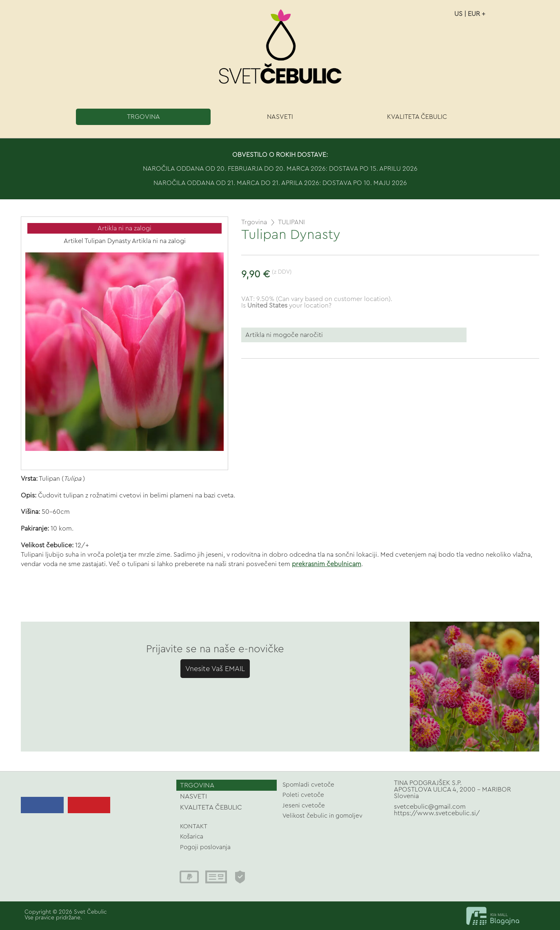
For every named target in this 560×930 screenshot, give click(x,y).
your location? (289, 306)
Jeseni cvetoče (304, 806)
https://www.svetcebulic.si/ (437, 813)
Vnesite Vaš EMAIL (215, 669)
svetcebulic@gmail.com (430, 807)
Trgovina (254, 222)
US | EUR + (470, 14)
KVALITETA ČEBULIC (417, 117)
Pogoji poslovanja (205, 847)
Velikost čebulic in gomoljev (322, 816)
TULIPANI (291, 222)
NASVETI (280, 117)
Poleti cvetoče (303, 795)
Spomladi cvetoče (308, 785)
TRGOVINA (143, 117)
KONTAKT (194, 826)
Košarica (192, 837)
